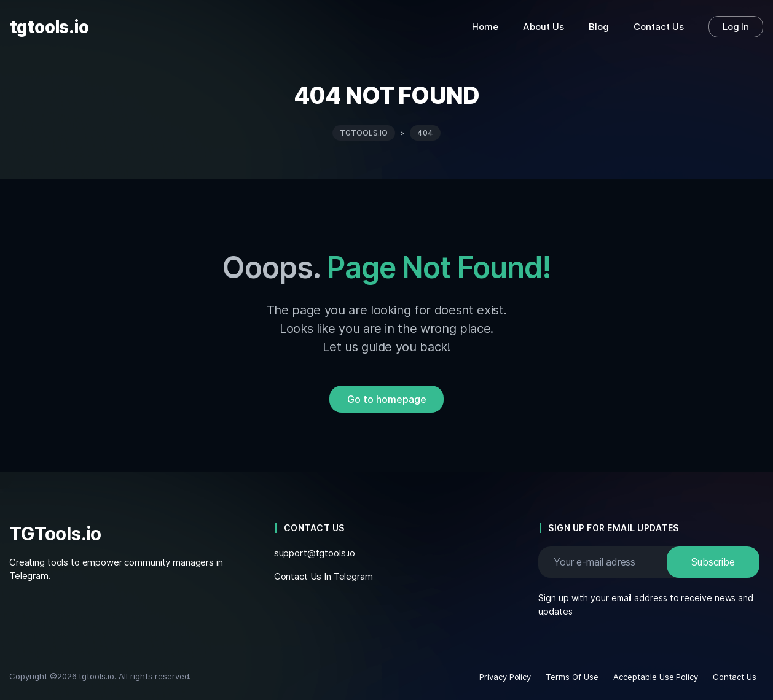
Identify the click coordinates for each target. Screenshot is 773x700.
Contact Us (735, 677)
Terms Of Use (572, 677)
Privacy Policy (505, 677)
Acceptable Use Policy (656, 677)
